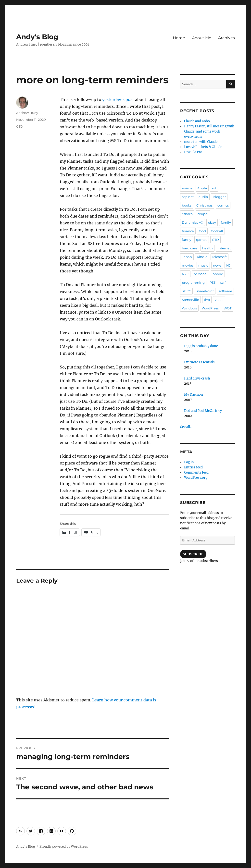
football (217, 231)
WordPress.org (196, 478)
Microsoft (220, 257)
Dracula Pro (193, 152)
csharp (187, 214)
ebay (212, 222)
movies (188, 265)
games (202, 240)
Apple (202, 188)
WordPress (210, 308)
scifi (223, 282)
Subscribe (193, 554)
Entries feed (193, 467)
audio (203, 197)
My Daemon (194, 395)
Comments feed (196, 472)
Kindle (202, 257)
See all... (186, 427)
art (214, 188)
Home (179, 38)
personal (201, 274)
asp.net (188, 197)
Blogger (219, 197)
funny (187, 240)
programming (193, 282)
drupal (203, 214)
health (207, 248)
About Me (202, 38)
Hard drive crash (197, 378)
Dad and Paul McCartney (203, 411)
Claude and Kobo (197, 121)
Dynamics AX (193, 222)
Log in (189, 462)
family (226, 222)
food (202, 231)
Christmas (204, 205)
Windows (189, 308)
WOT (227, 308)
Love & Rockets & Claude (203, 147)
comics (223, 205)
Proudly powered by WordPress (64, 847)
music (203, 265)
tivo (207, 300)
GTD (20, 126)
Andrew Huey (27, 113)
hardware (190, 248)
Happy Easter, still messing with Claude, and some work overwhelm (209, 131)
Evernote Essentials (199, 362)
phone (218, 274)
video (219, 300)
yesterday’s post (118, 99)
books (187, 205)
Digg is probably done (201, 346)
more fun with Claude (201, 142)
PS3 (213, 282)
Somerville (190, 300)
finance (188, 231)
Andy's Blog (37, 37)
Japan (187, 257)
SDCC (186, 291)
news (217, 265)
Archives (226, 38)
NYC (185, 274)
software (225, 291)
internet (224, 248)
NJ (228, 265)
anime (187, 188)
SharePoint (205, 291)
